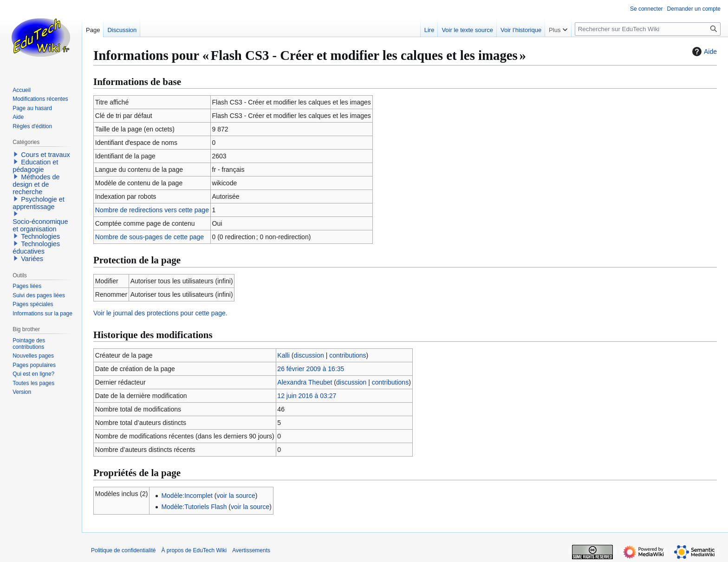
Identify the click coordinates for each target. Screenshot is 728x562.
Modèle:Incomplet (187, 496)
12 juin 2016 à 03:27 (307, 396)
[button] (16, 154)
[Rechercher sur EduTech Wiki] (648, 29)
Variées (32, 259)
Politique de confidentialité (123, 550)
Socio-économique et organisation (40, 225)
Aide (703, 52)
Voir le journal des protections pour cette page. (160, 313)
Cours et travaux (45, 155)
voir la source (236, 496)
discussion (309, 355)
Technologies (40, 236)
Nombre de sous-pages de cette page (149, 237)
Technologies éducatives (36, 248)
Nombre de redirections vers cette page (152, 210)
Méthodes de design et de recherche (36, 184)
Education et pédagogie (35, 166)
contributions (348, 355)
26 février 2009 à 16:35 (311, 369)
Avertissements (251, 550)
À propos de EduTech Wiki (194, 550)
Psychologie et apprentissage (39, 203)
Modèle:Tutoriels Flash (194, 507)
